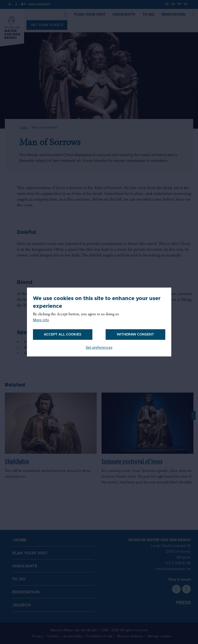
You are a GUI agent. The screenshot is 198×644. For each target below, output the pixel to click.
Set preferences (99, 348)
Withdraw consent (135, 335)
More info (41, 320)
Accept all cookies (63, 335)
